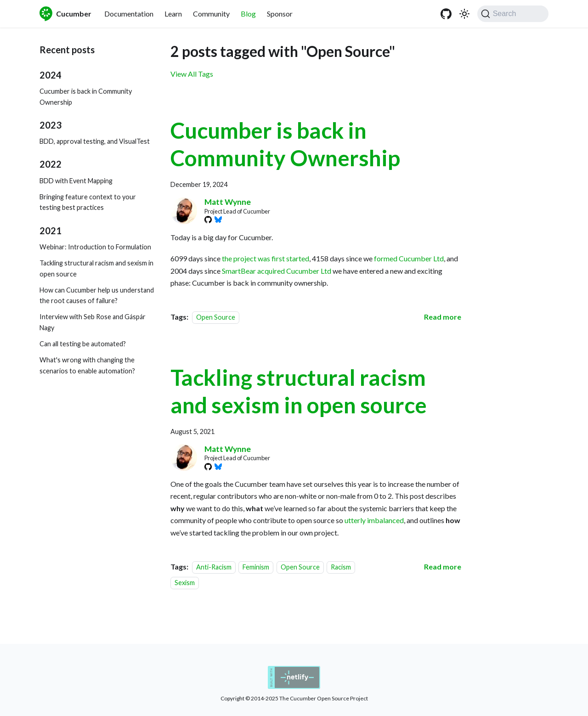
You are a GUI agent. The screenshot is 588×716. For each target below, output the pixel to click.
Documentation (129, 14)
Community (211, 14)
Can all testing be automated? (83, 344)
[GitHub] (446, 14)
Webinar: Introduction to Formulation (95, 247)
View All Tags (192, 74)
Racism (341, 567)
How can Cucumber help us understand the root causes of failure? (97, 296)
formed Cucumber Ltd (409, 258)
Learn (173, 14)
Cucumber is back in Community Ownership (86, 97)
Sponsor (280, 14)
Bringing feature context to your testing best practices (88, 202)
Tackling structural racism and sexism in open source (96, 268)
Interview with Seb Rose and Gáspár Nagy (93, 322)
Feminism (256, 567)
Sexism (185, 583)
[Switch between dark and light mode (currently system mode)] (464, 14)
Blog (248, 14)
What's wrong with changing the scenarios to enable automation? (87, 365)
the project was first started (266, 258)
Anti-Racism (214, 567)
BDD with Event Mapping (76, 181)
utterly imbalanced (374, 520)
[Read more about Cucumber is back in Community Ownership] (443, 317)
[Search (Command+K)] (513, 14)
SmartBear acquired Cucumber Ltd (277, 271)
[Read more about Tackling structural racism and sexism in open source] (443, 567)
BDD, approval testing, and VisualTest (95, 141)
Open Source (216, 317)
